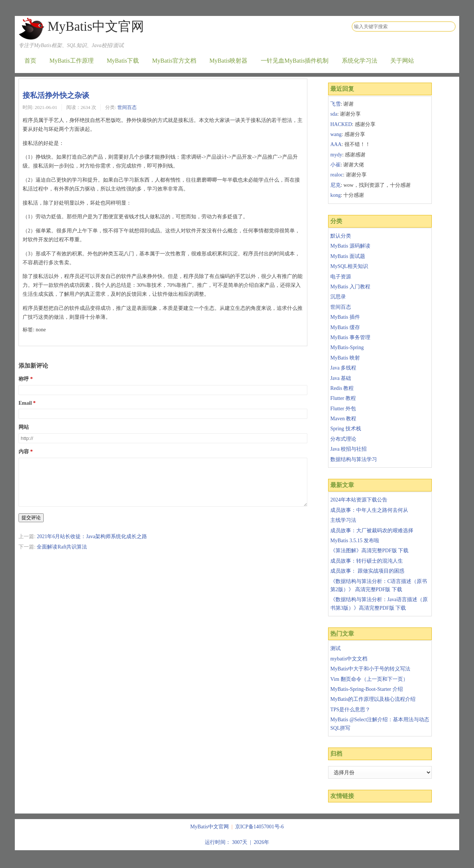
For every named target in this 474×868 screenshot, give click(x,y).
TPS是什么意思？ (350, 710)
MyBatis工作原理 (72, 61)
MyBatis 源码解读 (350, 246)
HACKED (341, 124)
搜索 (450, 27)
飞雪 (336, 104)
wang (336, 134)
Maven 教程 (343, 419)
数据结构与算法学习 (354, 459)
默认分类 (341, 236)
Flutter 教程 (343, 398)
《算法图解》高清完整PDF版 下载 (369, 551)
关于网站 (402, 61)
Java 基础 (341, 378)
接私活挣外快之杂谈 (56, 95)
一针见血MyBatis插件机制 (295, 61)
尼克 (336, 185)
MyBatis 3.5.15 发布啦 (355, 541)
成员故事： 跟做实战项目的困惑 (367, 571)
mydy (336, 155)
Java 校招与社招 (348, 449)
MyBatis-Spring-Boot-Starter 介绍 (367, 689)
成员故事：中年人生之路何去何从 (369, 510)
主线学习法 (343, 520)
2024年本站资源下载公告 (359, 500)
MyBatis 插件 (345, 317)
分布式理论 (343, 439)
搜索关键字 (352, 21)
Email (25, 403)
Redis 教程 (342, 388)
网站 (24, 427)
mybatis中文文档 (349, 659)
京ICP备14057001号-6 (259, 827)
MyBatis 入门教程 (350, 287)
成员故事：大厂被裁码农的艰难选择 (372, 531)
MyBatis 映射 (345, 358)
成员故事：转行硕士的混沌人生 (367, 561)
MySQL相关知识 (349, 266)
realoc (337, 175)
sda (334, 114)
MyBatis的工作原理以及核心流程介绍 (373, 699)
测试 (336, 648)
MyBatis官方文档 (174, 61)
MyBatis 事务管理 (350, 337)
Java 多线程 (343, 368)
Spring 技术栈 (346, 429)
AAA (336, 144)
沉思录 (338, 297)
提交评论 (31, 526)
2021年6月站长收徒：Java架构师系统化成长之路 (92, 545)
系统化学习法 (360, 61)
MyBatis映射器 (228, 61)
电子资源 (341, 277)
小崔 (336, 165)
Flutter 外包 (343, 409)
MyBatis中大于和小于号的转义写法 (370, 669)
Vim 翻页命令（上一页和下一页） (369, 679)
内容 (24, 452)
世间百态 (127, 107)
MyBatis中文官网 (96, 26)
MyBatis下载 (123, 61)
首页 (30, 61)
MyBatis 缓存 (345, 327)
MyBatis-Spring (347, 347)
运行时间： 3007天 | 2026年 (237, 842)
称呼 (24, 379)
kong (336, 195)
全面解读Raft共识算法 (62, 556)
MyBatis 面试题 (348, 256)
